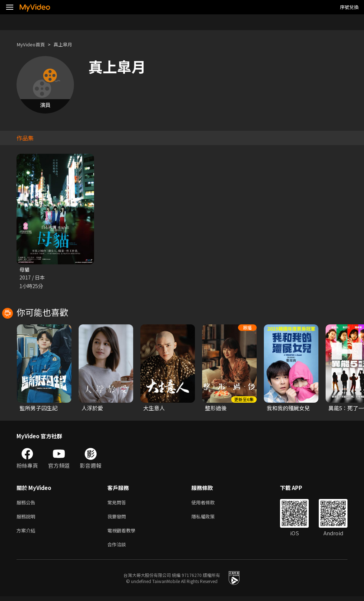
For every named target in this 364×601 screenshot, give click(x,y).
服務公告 (27, 503)
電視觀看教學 (123, 533)
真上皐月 (69, 44)
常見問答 (118, 503)
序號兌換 (349, 7)
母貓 (25, 270)
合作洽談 (118, 548)
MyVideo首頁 (33, 44)
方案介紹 (27, 533)
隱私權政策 (209, 518)
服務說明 (27, 518)
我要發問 (118, 518)
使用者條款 (209, 503)
